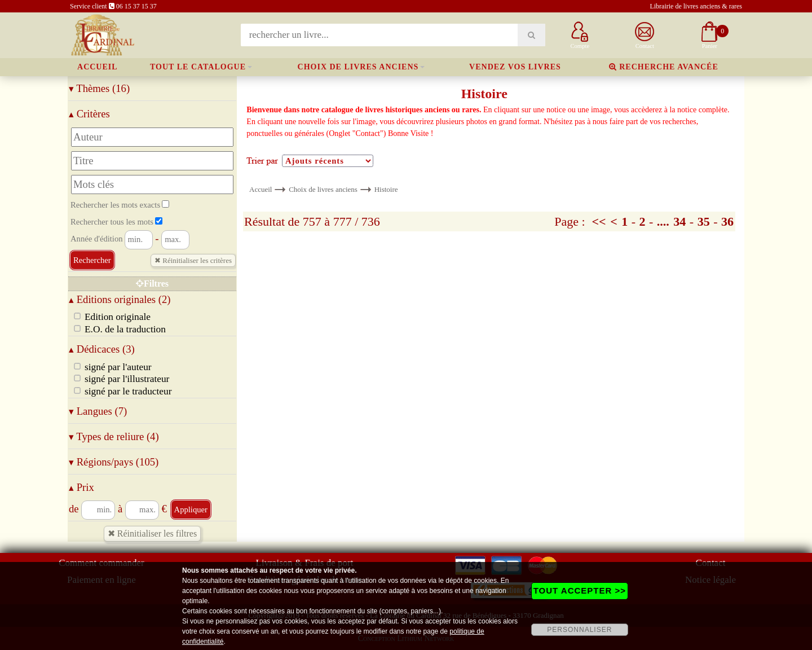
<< (599, 221)
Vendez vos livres (515, 67)
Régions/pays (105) (114, 462)
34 (679, 221)
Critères (89, 114)
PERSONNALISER (579, 630)
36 (727, 221)
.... (663, 221)
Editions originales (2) (120, 299)
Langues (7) (98, 411)
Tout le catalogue (198, 67)
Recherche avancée (664, 67)
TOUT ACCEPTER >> (580, 590)
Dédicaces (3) (102, 349)
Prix (81, 487)
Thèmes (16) (99, 88)
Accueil (98, 67)
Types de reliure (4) (114, 436)
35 (704, 221)
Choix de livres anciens (358, 67)
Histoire (386, 189)
